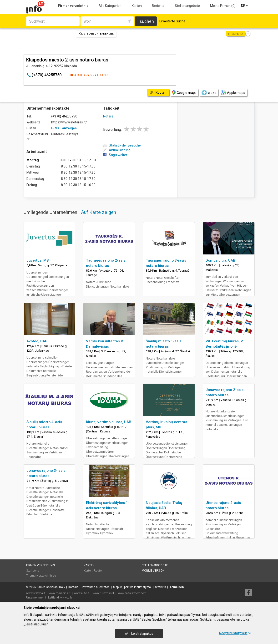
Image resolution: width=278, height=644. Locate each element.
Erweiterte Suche (172, 21)
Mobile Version (153, 571)
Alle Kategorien (110, 6)
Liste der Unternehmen (96, 34)
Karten (137, 6)
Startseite (33, 571)
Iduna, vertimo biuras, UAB (109, 422)
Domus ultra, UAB (220, 260)
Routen (99, 571)
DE (245, 6)
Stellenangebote (187, 6)
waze (209, 93)
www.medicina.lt (60, 593)
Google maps (184, 93)
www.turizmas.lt (104, 593)
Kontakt (73, 587)
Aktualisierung (117, 150)
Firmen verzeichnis (73, 6)
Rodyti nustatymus (235, 633)
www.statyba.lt (36, 593)
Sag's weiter (115, 155)
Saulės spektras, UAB (51, 587)
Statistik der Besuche (122, 145)
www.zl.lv (66, 598)
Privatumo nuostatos (96, 587)
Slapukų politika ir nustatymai (132, 587)
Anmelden (177, 587)
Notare (108, 116)
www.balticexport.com (132, 593)
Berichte (158, 6)
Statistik (160, 587)
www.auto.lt (82, 593)
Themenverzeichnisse (41, 576)
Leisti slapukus (139, 634)
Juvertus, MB (38, 260)
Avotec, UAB (37, 341)
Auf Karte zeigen (99, 212)
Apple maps (233, 93)
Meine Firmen (223, 6)
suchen (147, 21)
